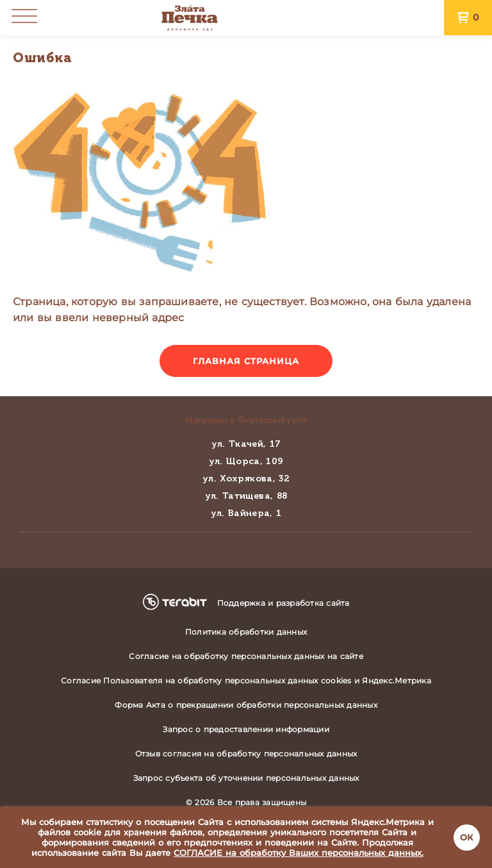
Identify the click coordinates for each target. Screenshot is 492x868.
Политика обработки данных (246, 632)
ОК (467, 837)
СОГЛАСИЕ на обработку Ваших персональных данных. (299, 853)
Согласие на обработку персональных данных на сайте (246, 656)
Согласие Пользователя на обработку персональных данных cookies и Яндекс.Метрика (246, 680)
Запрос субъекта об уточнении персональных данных (246, 778)
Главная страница (246, 361)
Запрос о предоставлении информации (246, 729)
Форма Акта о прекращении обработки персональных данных (246, 705)
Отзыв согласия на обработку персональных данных (246, 754)
